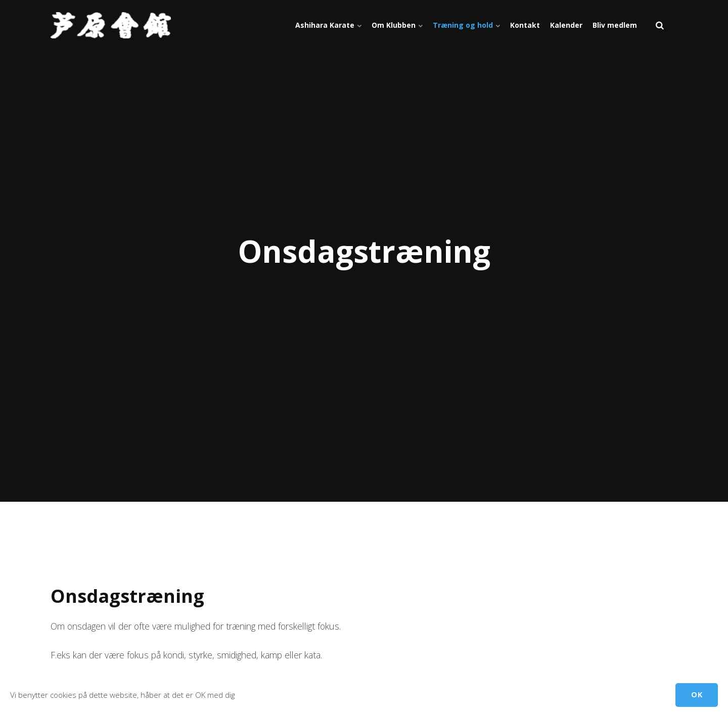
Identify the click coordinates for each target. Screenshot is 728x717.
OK (697, 695)
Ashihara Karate (328, 25)
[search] (660, 25)
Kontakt (525, 25)
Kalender (566, 25)
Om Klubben (397, 25)
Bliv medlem (615, 25)
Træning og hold (466, 25)
